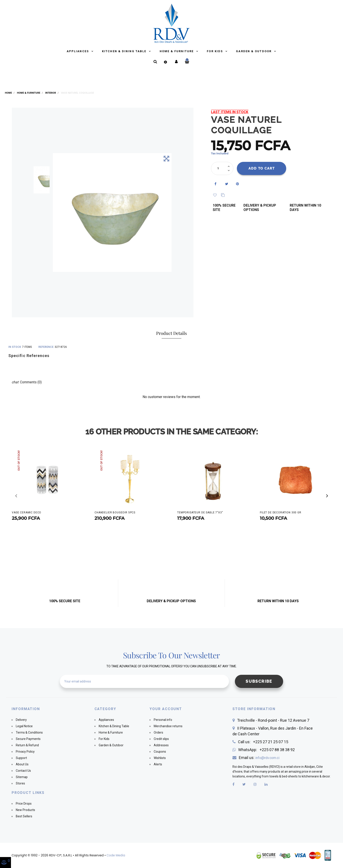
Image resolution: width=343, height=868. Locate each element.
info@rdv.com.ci (267, 758)
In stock (15, 347)
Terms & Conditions (29, 732)
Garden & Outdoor (254, 51)
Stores (20, 783)
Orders (158, 732)
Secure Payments (28, 739)
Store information (254, 709)
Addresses (161, 745)
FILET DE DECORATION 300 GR (281, 513)
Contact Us (23, 771)
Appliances (78, 51)
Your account (166, 709)
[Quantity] (220, 168)
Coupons (160, 752)
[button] (327, 496)
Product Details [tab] (171, 333)
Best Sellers (24, 816)
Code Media (116, 855)
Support (21, 758)
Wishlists (160, 758)
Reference (46, 347)
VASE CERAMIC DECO (27, 513)
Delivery (21, 720)
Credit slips (161, 739)
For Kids (215, 51)
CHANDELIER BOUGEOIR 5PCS (115, 513)
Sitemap (22, 777)
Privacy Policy (25, 752)
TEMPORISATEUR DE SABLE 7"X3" (200, 513)
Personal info (163, 720)
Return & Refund (27, 745)
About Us (22, 764)
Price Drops (24, 804)
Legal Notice (24, 726)
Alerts (158, 764)
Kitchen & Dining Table (125, 51)
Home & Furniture (177, 51)
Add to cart (262, 168)
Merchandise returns (168, 726)
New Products (25, 810)
